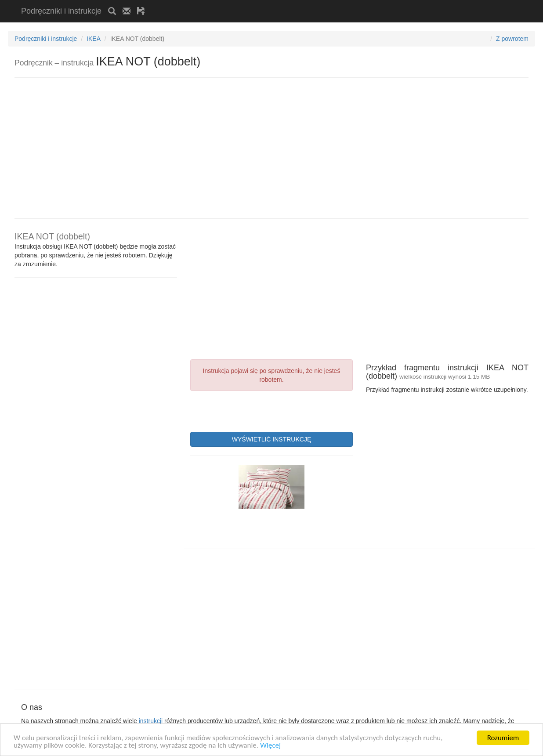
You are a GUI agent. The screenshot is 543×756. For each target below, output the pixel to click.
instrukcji (151, 721)
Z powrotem (512, 39)
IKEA (94, 39)
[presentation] (257, 410)
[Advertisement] (254, 3)
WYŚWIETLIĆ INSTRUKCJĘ (271, 439)
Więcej (270, 746)
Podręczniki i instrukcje (61, 11)
